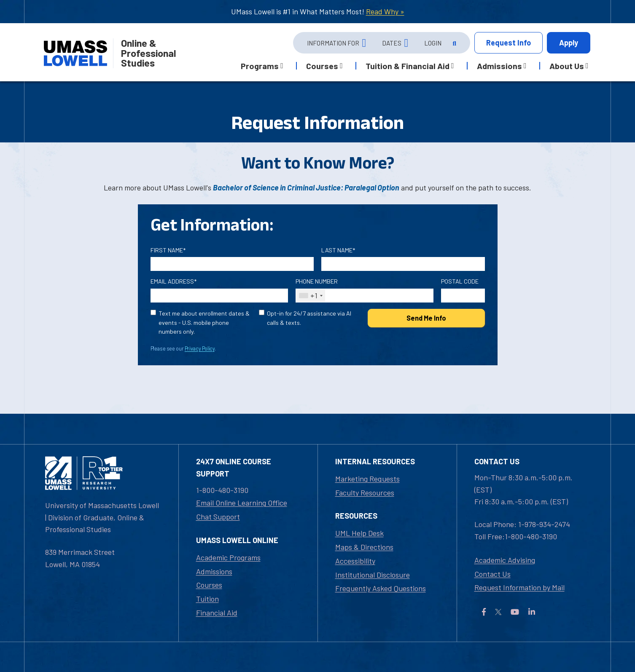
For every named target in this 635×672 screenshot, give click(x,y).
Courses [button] (322, 66)
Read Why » (385, 11)
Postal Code (460, 281)
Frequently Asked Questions (381, 588)
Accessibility (355, 561)
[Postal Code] (463, 296)
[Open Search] (454, 43)
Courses (209, 585)
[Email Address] (219, 296)
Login (433, 43)
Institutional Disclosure (373, 575)
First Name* (168, 250)
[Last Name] (403, 264)
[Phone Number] (365, 296)
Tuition (207, 599)
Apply (569, 43)
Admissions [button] (499, 66)
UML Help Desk (359, 533)
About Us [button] (567, 66)
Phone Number (317, 281)
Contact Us (492, 574)
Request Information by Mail (519, 587)
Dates (392, 43)
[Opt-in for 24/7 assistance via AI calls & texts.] (262, 312)
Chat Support (218, 517)
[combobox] (311, 296)
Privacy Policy (200, 348)
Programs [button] (260, 66)
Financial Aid (217, 613)
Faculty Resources (365, 493)
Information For (333, 43)
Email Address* (174, 281)
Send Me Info (426, 318)
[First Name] (232, 264)
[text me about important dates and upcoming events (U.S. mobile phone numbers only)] (153, 312)
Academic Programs (228, 557)
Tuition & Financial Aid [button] (408, 66)
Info (509, 43)
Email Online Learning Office (242, 503)
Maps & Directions (364, 547)
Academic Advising (505, 560)
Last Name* (338, 250)
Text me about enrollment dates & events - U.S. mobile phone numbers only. (204, 322)
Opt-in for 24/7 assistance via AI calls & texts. (309, 318)
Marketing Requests (367, 479)
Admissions (214, 571)
